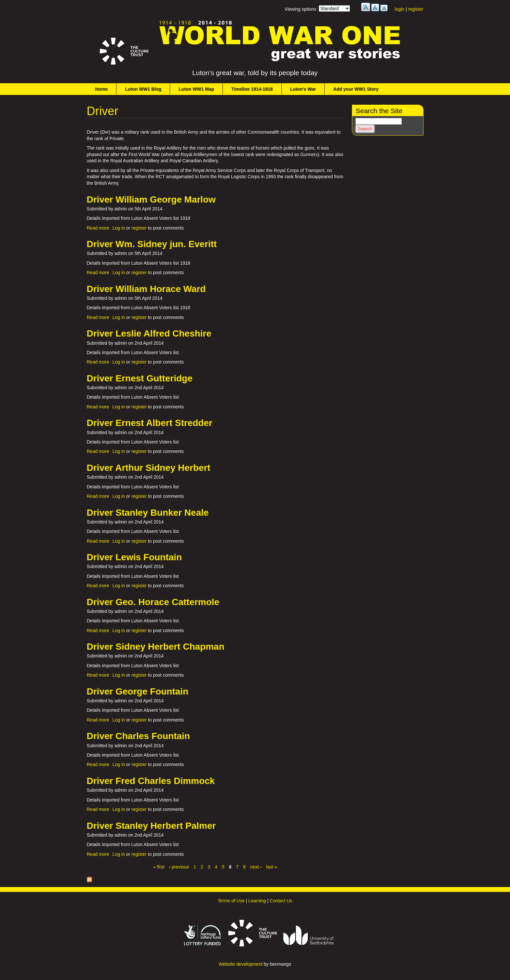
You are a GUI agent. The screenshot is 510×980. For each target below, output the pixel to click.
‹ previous (179, 867)
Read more (98, 228)
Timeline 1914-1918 (252, 89)
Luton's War (303, 89)
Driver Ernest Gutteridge (140, 378)
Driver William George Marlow (151, 199)
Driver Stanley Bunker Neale (148, 513)
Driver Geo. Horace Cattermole (153, 602)
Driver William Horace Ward (146, 289)
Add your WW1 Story (356, 89)
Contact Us (281, 901)
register (416, 9)
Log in (119, 228)
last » (271, 867)
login (400, 9)
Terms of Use (231, 901)
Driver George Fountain (138, 691)
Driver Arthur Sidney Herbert (149, 468)
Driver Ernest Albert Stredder (150, 423)
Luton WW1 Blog (143, 89)
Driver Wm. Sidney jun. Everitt (152, 244)
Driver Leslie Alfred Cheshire (149, 333)
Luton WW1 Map (196, 89)
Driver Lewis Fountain (134, 557)
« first (159, 867)
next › (256, 867)
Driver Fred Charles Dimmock (151, 781)
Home (102, 89)
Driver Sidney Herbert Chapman (156, 647)
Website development (240, 964)
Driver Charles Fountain (138, 736)
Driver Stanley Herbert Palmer (151, 826)
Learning (257, 901)
